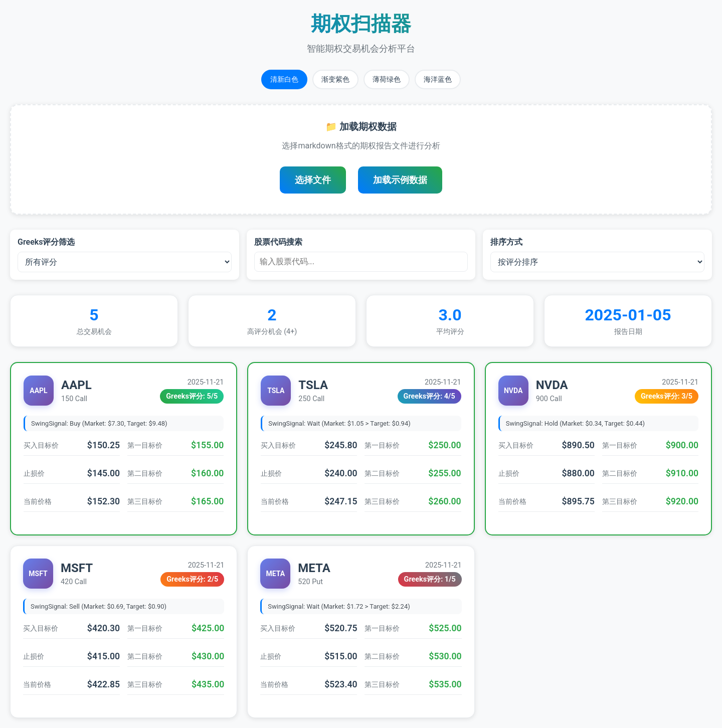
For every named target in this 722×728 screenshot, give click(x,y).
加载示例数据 (400, 180)
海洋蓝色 (438, 79)
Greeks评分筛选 (46, 242)
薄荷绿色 (387, 79)
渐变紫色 (335, 79)
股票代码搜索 (278, 242)
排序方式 (506, 242)
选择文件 (313, 180)
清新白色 (284, 79)
